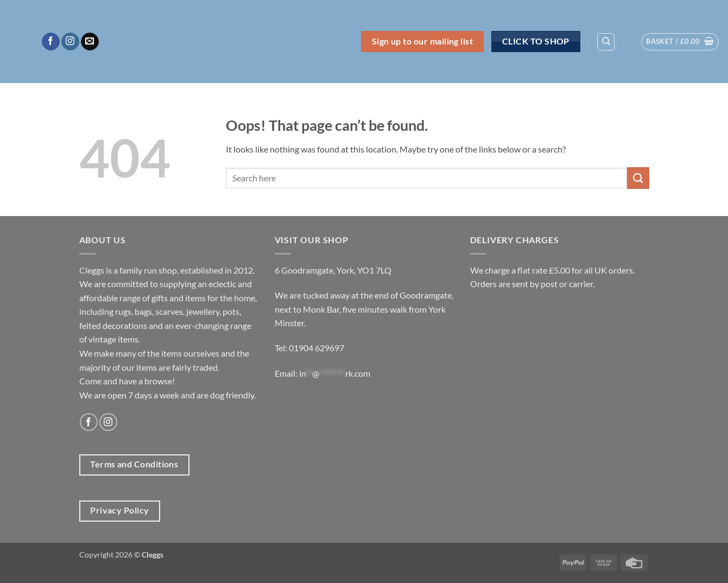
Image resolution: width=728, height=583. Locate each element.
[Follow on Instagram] (70, 42)
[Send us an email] (90, 42)
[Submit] (638, 178)
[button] (680, 42)
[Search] (606, 42)
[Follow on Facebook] (51, 42)
